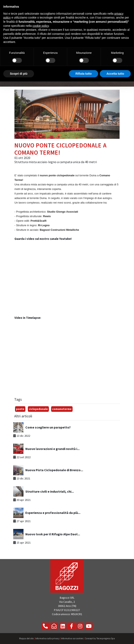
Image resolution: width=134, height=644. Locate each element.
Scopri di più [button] (19, 74)
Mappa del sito (26, 638)
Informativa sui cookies (72, 638)
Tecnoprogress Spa (106, 638)
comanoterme (62, 409)
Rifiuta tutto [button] (84, 74)
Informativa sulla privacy (47, 638)
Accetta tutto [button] (115, 74)
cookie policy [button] (41, 26)
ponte (20, 409)
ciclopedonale (38, 409)
